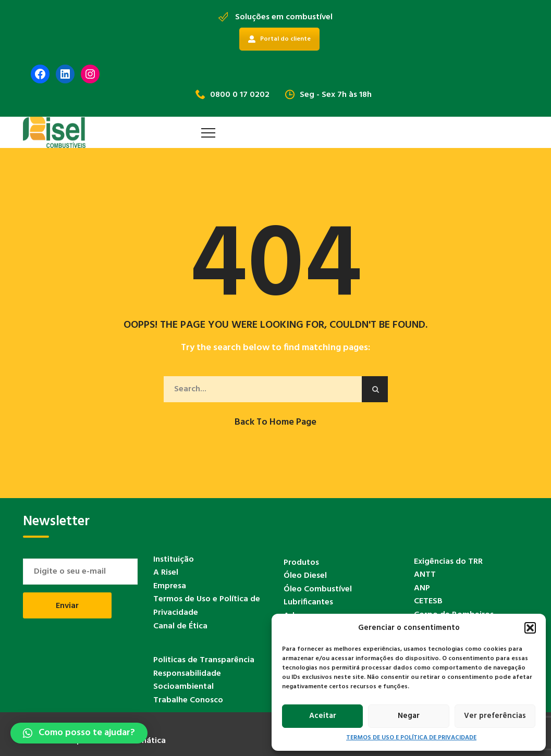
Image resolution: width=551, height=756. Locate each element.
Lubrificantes (308, 602)
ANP (422, 588)
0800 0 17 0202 (232, 95)
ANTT (425, 575)
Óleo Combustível (318, 589)
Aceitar (323, 716)
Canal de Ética (180, 626)
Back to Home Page (275, 422)
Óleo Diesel (305, 576)
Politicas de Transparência (204, 660)
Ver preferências (495, 716)
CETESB (428, 601)
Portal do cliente (279, 39)
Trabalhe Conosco (188, 700)
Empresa (170, 586)
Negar (409, 716)
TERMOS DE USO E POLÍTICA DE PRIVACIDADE (411, 738)
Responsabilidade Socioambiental (187, 680)
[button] (530, 628)
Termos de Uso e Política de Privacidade (207, 606)
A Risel (166, 573)
